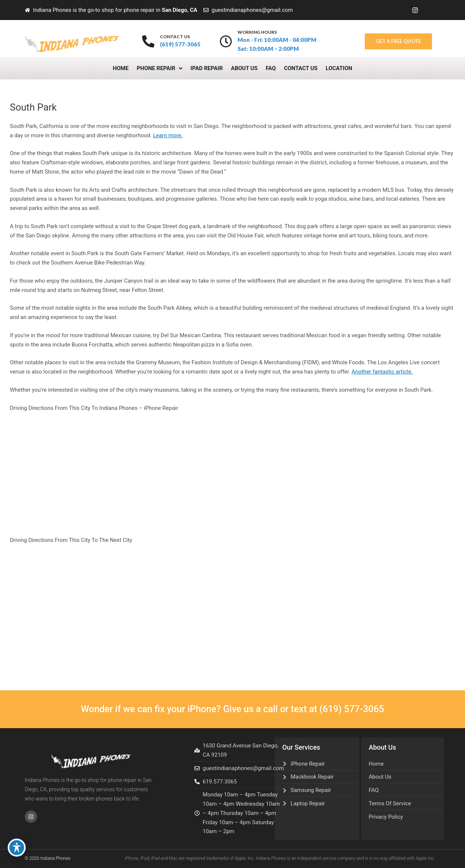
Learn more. (168, 135)
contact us (175, 37)
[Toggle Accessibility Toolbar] (17, 848)
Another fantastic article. (382, 372)
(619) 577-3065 (352, 709)
